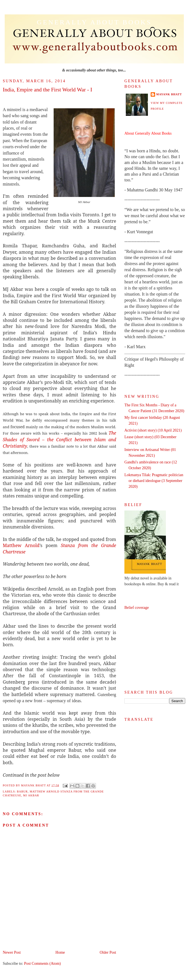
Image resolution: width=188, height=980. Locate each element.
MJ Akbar (31, 795)
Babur (22, 792)
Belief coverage (137, 608)
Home (60, 952)
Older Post (108, 952)
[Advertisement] (155, 650)
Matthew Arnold (21, 545)
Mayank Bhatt (169, 94)
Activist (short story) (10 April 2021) (153, 430)
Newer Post (12, 952)
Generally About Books (94, 22)
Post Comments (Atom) (42, 964)
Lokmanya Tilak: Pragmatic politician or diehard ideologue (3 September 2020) (154, 481)
